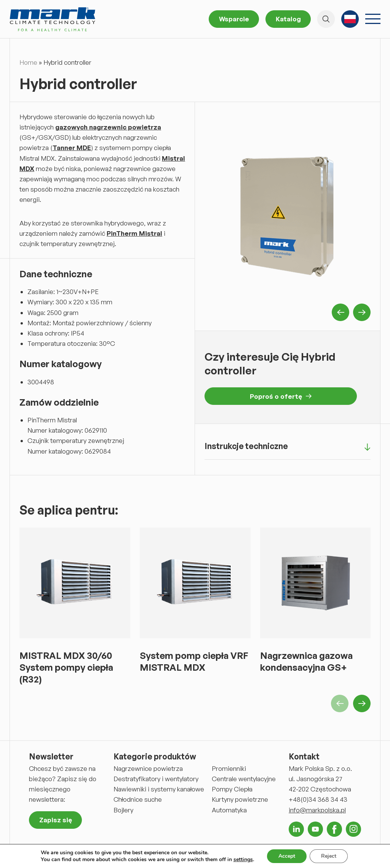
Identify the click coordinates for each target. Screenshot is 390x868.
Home (28, 62)
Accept (287, 856)
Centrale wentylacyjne (244, 779)
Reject (329, 856)
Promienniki (229, 768)
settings (243, 860)
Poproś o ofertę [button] (281, 396)
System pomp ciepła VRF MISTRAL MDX (194, 661)
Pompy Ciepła (232, 789)
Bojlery (123, 810)
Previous (340, 312)
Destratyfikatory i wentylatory (156, 779)
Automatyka (229, 810)
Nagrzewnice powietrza (148, 768)
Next (362, 312)
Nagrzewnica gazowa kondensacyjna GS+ (306, 661)
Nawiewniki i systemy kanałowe (159, 789)
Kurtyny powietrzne (240, 799)
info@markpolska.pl (317, 810)
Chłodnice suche (138, 799)
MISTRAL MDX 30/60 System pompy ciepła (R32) (66, 667)
